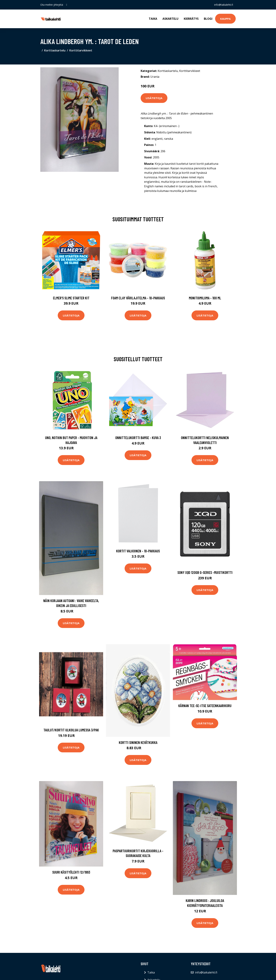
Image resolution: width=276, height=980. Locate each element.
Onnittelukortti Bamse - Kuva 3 (138, 438)
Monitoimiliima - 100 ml (205, 298)
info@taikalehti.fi (223, 5)
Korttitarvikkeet (81, 50)
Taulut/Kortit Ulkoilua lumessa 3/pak (71, 730)
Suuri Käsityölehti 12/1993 (71, 872)
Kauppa (225, 19)
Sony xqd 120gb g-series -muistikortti (205, 572)
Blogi (208, 19)
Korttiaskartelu (55, 50)
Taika (153, 19)
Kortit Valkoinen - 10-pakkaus (138, 551)
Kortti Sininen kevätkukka (138, 742)
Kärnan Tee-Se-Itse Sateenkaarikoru (205, 706)
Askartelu (170, 19)
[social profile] (67, 5)
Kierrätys (191, 19)
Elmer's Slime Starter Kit (71, 298)
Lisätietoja (154, 98)
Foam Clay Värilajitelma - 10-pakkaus (138, 298)
